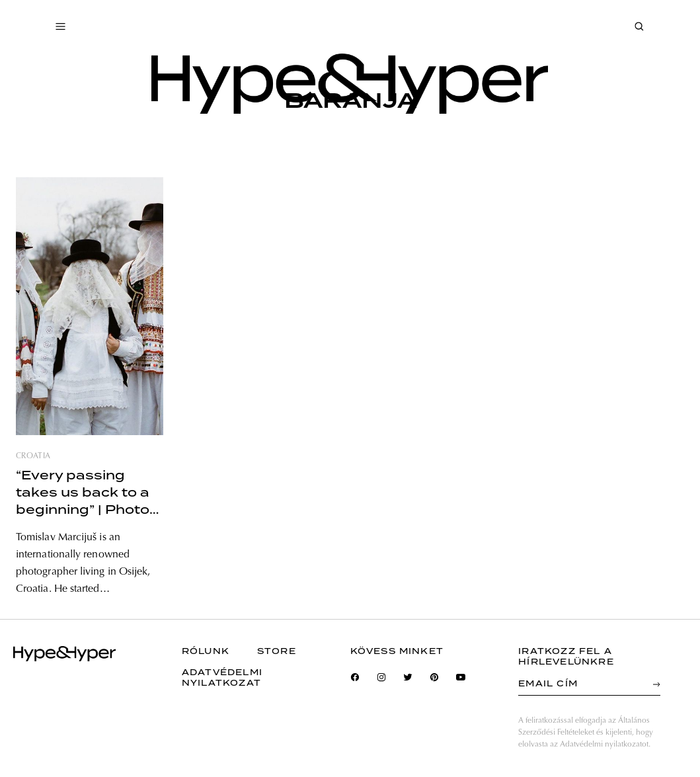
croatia (33, 456)
